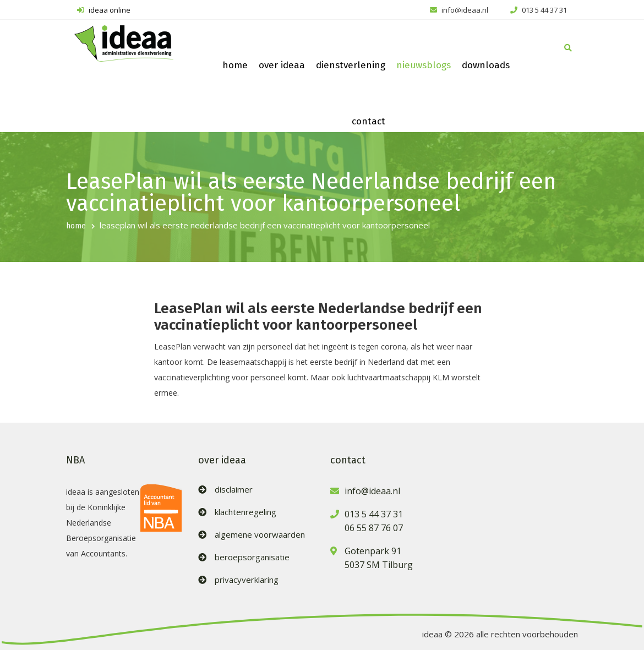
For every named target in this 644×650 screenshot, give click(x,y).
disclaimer (234, 490)
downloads (486, 65)
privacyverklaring (247, 580)
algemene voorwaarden (260, 535)
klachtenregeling (245, 512)
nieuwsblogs (424, 65)
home (235, 65)
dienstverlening (351, 65)
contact (369, 121)
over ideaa (282, 65)
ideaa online (104, 10)
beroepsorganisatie (252, 557)
